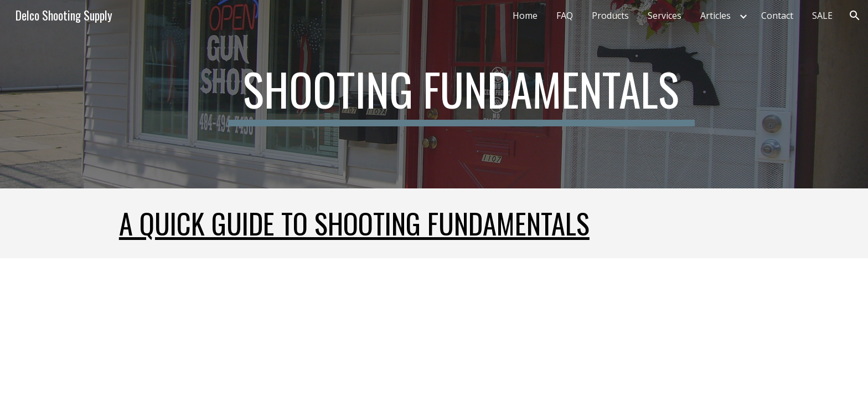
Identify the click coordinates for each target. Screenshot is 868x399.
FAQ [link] (565, 16)
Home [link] (525, 16)
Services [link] (665, 16)
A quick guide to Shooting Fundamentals (354, 223)
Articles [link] (715, 16)
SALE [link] (822, 16)
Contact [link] (777, 16)
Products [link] (610, 16)
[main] (461, 94)
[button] (855, 16)
